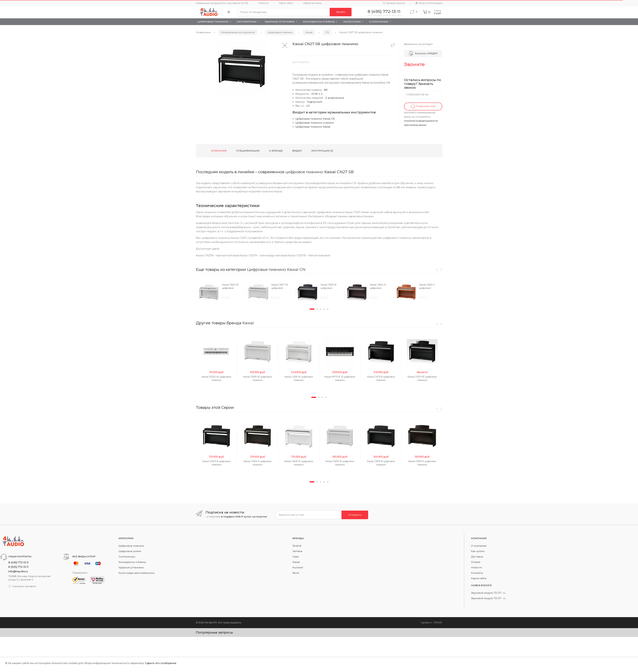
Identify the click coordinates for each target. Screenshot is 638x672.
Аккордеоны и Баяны (319, 22)
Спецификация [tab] (248, 151)
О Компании (379, 22)
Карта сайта (286, 3)
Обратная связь (312, 3)
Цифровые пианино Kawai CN (315, 119)
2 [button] (317, 330)
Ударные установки (280, 22)
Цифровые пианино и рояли (315, 123)
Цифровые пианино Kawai (313, 127)
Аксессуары (352, 22)
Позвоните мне (423, 106)
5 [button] (328, 330)
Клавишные (203, 32)
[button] (285, 46)
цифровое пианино (304, 172)
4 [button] (324, 330)
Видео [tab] (297, 151)
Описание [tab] (219, 151)
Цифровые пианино (213, 22)
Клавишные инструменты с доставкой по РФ (222, 3)
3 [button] (321, 330)
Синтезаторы (247, 22)
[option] (202, 292)
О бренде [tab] (276, 151)
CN (327, 32)
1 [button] (312, 330)
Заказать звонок (394, 3)
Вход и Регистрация (429, 3)
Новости (263, 3)
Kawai (309, 32)
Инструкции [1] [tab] (322, 151)
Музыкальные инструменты (238, 32)
